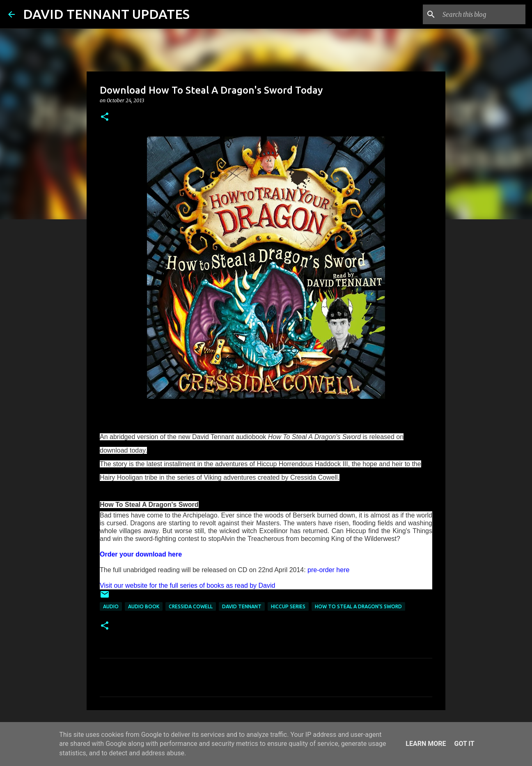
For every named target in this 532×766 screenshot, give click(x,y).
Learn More (426, 744)
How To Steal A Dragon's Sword (358, 606)
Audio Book (144, 606)
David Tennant (242, 606)
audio (111, 606)
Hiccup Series (288, 606)
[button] (105, 117)
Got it (464, 744)
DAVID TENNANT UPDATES (106, 14)
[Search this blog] (482, 14)
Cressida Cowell (191, 606)
